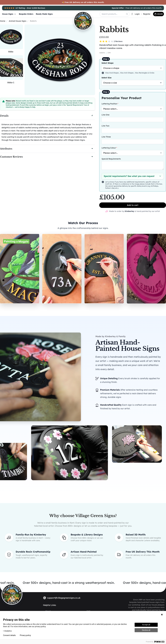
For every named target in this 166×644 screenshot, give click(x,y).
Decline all (146, 630)
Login (137, 14)
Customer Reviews (11, 157)
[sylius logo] (12, 594)
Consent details (9, 635)
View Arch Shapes (127, 73)
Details (4, 116)
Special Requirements (111, 159)
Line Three (106, 137)
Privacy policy (25, 635)
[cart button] (158, 14)
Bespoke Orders (26, 14)
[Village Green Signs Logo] (76, 14)
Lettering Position (109, 104)
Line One (105, 115)
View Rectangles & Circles (145, 73)
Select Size (106, 78)
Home (3, 21)
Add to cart (133, 205)
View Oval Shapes (112, 73)
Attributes (6, 149)
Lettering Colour (109, 148)
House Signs (9, 14)
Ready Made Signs (44, 14)
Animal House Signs (18, 21)
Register (147, 14)
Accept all (146, 625)
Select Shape (108, 63)
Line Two (105, 126)
